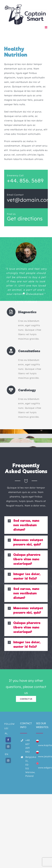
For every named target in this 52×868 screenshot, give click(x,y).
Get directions (25, 218)
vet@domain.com (29, 200)
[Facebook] (8, 740)
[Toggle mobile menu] (46, 27)
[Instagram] (8, 746)
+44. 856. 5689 (25, 180)
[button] (26, 525)
